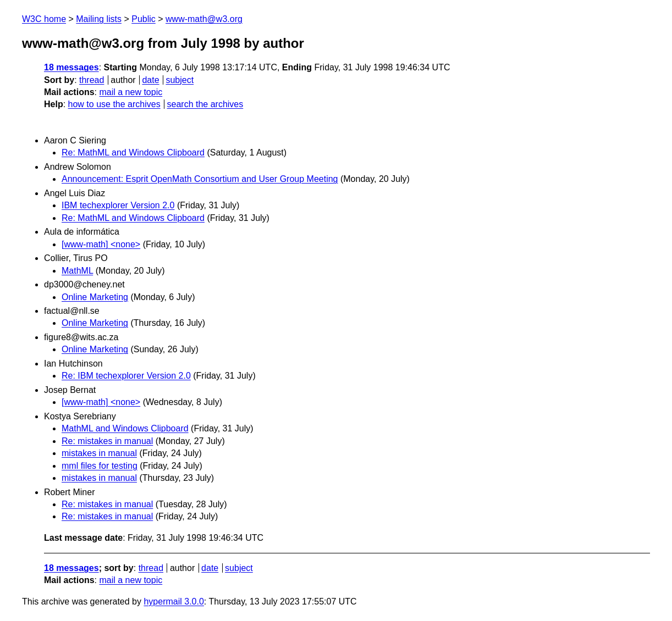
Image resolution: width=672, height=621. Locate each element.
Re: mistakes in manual (107, 441)
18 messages (71, 67)
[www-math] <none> (101, 244)
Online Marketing (95, 297)
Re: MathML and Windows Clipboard (133, 153)
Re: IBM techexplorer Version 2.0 (126, 376)
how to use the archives (114, 104)
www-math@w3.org (204, 19)
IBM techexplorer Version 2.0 (118, 205)
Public (144, 19)
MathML (77, 271)
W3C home (44, 19)
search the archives (205, 104)
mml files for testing (100, 466)
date (150, 80)
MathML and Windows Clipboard (125, 428)
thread (92, 80)
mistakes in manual (99, 453)
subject (180, 80)
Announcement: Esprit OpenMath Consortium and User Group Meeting (200, 179)
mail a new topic (131, 92)
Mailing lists (99, 19)
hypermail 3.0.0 (173, 601)
